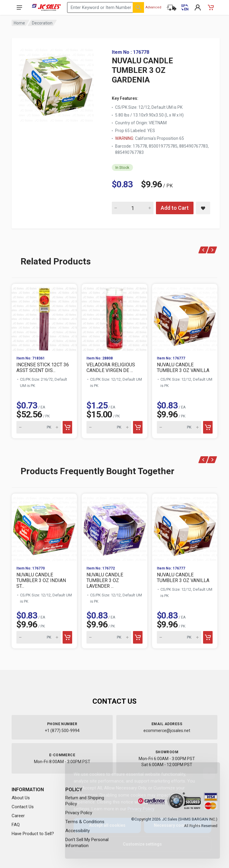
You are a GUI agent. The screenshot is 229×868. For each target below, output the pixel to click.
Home (19, 23)
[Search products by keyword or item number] (106, 7)
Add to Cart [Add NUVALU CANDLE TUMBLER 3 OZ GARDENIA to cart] (175, 208)
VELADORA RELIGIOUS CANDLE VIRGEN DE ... (111, 368)
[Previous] (204, 250)
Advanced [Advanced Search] (153, 7)
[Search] (138, 7)
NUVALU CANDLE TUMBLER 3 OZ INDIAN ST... (41, 580)
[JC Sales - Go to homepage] (46, 7)
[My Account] (198, 7)
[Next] (212, 250)
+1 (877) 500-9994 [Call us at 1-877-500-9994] (62, 731)
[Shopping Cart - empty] (211, 7)
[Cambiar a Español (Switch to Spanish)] (185, 7)
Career (18, 816)
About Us (21, 798)
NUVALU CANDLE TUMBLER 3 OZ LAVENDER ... (105, 580)
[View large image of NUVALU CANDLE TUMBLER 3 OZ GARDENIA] (56, 84)
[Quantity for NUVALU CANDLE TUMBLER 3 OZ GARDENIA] (133, 208)
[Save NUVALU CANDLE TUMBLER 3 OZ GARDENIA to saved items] (203, 208)
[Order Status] (171, 7)
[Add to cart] (67, 427)
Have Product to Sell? (33, 834)
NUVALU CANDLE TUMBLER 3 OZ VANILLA (183, 368)
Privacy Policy (136, 809)
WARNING (124, 138)
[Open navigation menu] (19, 7)
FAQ (16, 825)
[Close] (204, 773)
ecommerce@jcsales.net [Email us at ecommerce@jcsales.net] (167, 731)
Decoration (42, 23)
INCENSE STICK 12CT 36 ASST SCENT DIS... (43, 368)
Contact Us (23, 807)
